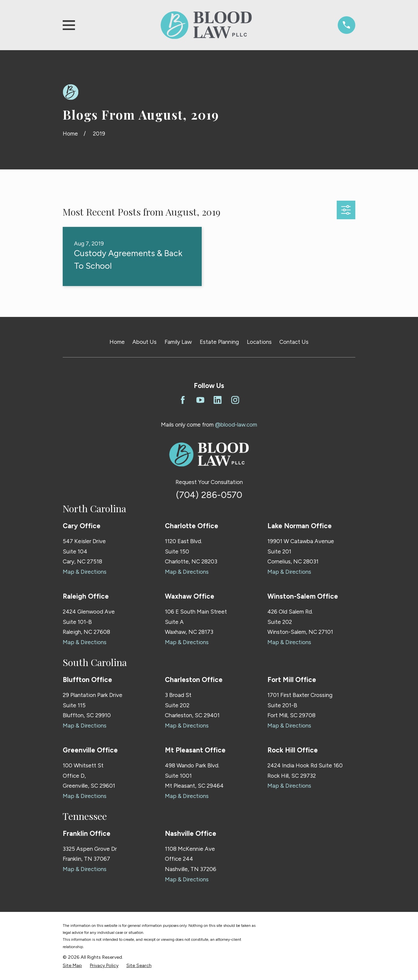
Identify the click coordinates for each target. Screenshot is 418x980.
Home (117, 342)
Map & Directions (85, 572)
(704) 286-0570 (209, 495)
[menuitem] (72, 966)
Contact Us (294, 342)
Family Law (178, 342)
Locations (259, 342)
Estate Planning (219, 342)
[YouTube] (200, 400)
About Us (144, 342)
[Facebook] (183, 400)
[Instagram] (235, 400)
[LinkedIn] (218, 400)
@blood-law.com (236, 425)
